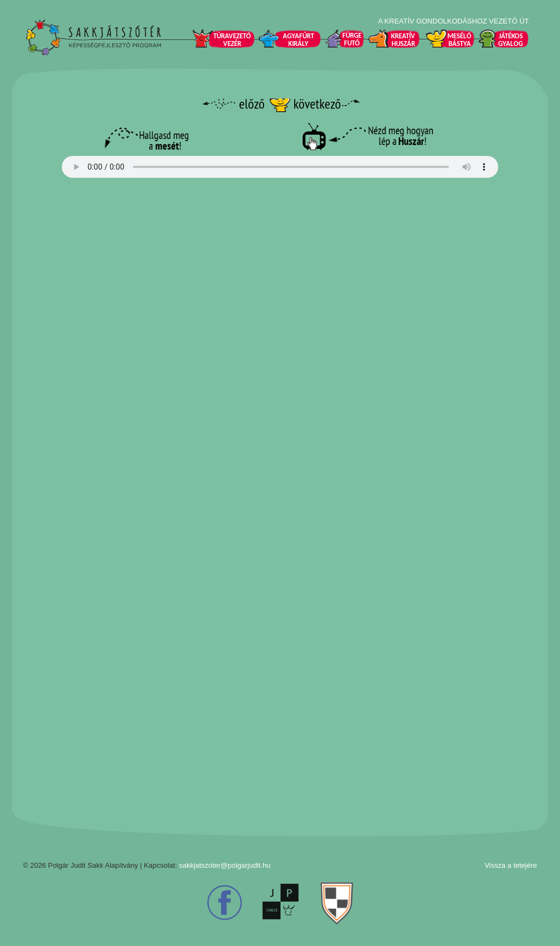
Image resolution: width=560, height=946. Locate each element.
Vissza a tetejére (511, 865)
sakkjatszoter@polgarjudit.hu (224, 865)
